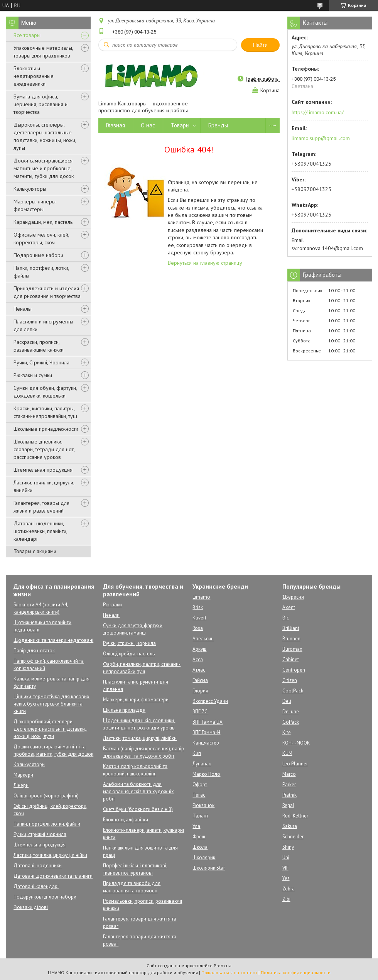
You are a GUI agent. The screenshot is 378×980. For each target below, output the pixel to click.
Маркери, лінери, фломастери (136, 700)
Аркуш (199, 649)
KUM (287, 753)
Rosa (198, 628)
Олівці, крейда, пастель (129, 654)
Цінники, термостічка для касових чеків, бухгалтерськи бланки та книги (51, 704)
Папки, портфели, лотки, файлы (41, 272)
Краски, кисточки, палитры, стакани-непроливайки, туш (45, 412)
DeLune (291, 712)
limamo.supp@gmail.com (321, 138)
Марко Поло (206, 774)
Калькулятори (29, 764)
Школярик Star (209, 868)
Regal (288, 805)
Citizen (290, 680)
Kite (287, 732)
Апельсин (203, 639)
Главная (116, 125)
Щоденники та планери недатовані (53, 640)
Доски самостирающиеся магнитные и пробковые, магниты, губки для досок (44, 168)
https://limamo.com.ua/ (318, 112)
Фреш (199, 837)
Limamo (201, 597)
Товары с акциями (35, 551)
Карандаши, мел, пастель (43, 222)
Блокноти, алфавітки (126, 820)
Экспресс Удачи (210, 701)
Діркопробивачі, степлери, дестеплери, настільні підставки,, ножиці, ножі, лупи (51, 729)
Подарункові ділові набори (45, 897)
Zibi (286, 899)
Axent (289, 607)
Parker (289, 785)
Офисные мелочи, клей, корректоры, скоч (41, 239)
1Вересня (293, 597)
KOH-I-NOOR (296, 743)
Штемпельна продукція (40, 845)
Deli (287, 701)
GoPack (291, 722)
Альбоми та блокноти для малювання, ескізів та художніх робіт (138, 791)
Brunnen (291, 639)
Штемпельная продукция (43, 470)
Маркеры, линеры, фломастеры (35, 205)
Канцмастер (206, 743)
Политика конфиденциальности (296, 972)
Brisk (198, 607)
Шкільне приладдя (124, 710)
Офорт (200, 785)
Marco (289, 774)
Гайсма (200, 680)
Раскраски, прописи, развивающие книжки (39, 346)
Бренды (218, 125)
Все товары (27, 35)
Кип (197, 753)
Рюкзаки (112, 605)
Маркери (23, 775)
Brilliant (291, 628)
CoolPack (293, 691)
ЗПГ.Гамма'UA (208, 722)
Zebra (289, 889)
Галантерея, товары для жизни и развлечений (41, 507)
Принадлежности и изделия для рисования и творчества (47, 292)
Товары (180, 125)
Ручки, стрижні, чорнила (40, 834)
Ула (196, 826)
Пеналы (23, 309)
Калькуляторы (30, 189)
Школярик (204, 857)
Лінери (21, 785)
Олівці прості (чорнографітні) (46, 796)
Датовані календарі (36, 886)
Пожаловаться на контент (229, 972)
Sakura (290, 826)
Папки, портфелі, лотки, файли (47, 824)
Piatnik (289, 795)
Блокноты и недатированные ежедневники (34, 76)
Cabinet (291, 659)
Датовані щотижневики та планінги (53, 876)
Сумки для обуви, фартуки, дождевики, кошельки (45, 392)
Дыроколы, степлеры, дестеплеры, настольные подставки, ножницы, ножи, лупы (45, 136)
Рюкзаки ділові (31, 907)
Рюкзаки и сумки (33, 375)
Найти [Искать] (260, 45)
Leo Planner (295, 764)
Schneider (293, 837)
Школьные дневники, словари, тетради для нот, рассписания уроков (44, 449)
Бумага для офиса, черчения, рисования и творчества (40, 104)
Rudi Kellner (295, 816)
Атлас (199, 670)
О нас (148, 125)
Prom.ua (223, 966)
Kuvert (199, 618)
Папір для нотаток (34, 651)
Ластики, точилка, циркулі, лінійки (50, 855)
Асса (198, 659)
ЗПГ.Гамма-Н (206, 732)
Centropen (294, 670)
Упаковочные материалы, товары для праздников (43, 52)
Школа (200, 847)
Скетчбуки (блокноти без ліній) (138, 809)
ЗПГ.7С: (200, 712)
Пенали (111, 615)
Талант (200, 816)
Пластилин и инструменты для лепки (43, 325)
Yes (286, 878)
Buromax (292, 649)
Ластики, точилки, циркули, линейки (44, 486)
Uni (286, 857)
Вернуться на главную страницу (205, 263)
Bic (286, 618)
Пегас (199, 795)
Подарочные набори (38, 255)
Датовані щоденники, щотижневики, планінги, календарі (40, 531)
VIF (285, 868)
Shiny (288, 847)
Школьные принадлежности (46, 429)
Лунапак (202, 764)
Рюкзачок (203, 805)
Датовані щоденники (38, 866)
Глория (200, 691)
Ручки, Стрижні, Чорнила (41, 362)
